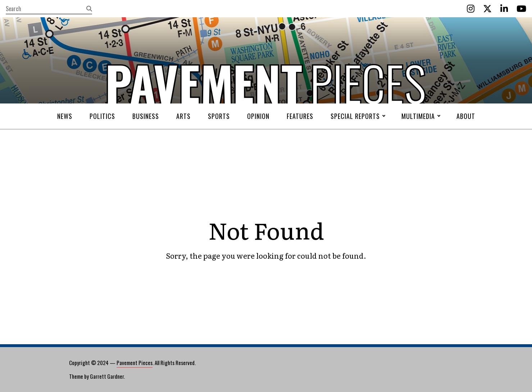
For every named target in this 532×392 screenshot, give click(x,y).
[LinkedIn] (504, 9)
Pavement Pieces (135, 363)
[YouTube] (521, 9)
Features (300, 116)
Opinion (258, 116)
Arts (183, 116)
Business (146, 116)
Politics (102, 116)
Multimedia (418, 116)
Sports (219, 116)
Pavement (144, 105)
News (65, 116)
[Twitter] (487, 9)
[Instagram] (471, 9)
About (466, 116)
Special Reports (355, 116)
